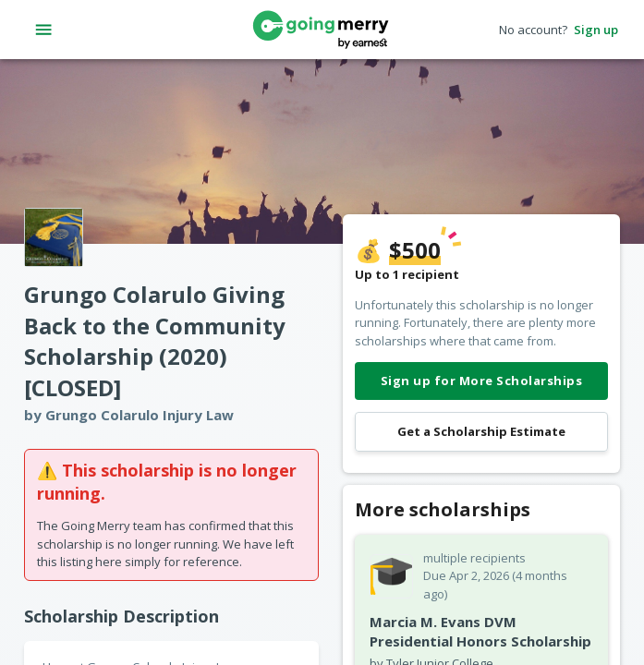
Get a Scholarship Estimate (481, 432)
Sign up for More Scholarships (481, 381)
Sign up (596, 30)
